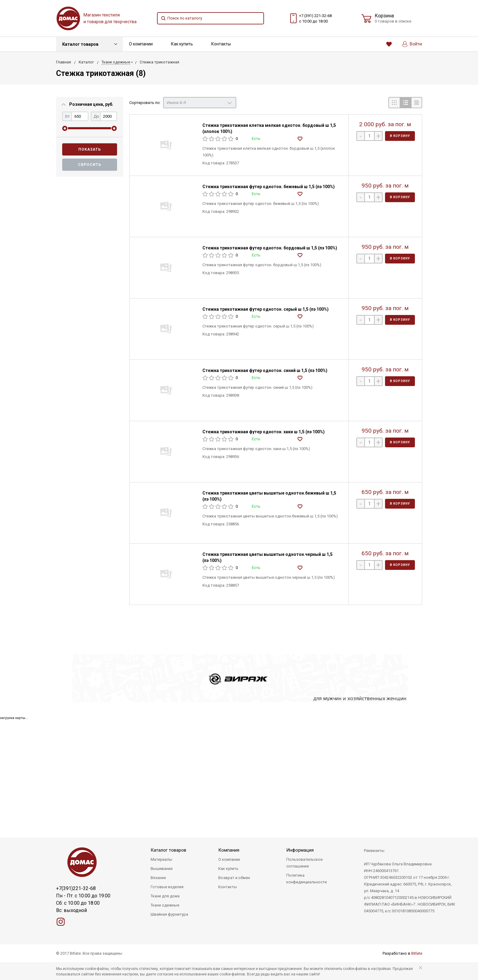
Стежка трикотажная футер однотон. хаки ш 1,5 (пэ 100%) (264, 432)
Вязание (158, 878)
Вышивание (162, 869)
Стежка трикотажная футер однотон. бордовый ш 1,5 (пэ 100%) (270, 248)
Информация (300, 850)
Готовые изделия (167, 887)
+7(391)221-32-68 (76, 888)
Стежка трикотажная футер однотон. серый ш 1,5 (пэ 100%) (266, 309)
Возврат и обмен (234, 878)
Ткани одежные (165, 905)
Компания (229, 850)
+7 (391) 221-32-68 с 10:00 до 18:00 (315, 18)
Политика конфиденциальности (307, 879)
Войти (412, 44)
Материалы (161, 859)
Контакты (221, 44)
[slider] (65, 128)
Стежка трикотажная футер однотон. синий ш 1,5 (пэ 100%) (265, 370)
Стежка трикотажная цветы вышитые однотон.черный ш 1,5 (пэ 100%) (268, 557)
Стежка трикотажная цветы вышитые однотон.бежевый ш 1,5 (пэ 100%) (269, 496)
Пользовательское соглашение (304, 863)
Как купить (182, 44)
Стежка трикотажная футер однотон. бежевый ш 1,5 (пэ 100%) (269, 187)
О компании (141, 44)
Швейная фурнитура (169, 914)
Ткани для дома (165, 896)
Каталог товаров (80, 44)
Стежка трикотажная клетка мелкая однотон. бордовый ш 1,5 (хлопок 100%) (269, 128)
